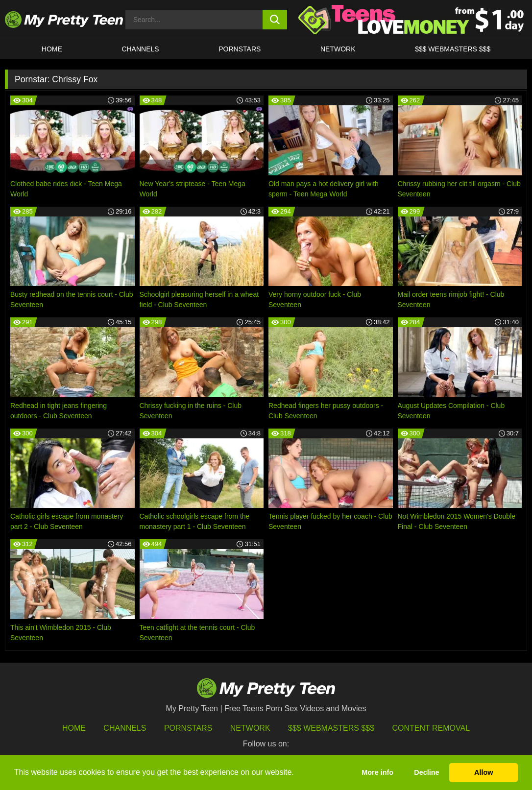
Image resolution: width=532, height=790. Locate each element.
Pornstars (240, 49)
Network (338, 49)
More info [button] (377, 772)
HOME (52, 49)
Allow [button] (484, 772)
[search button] (275, 20)
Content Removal (431, 728)
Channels (125, 728)
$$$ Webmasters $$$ (331, 728)
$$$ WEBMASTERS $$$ (453, 49)
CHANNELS (140, 49)
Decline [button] (426, 772)
